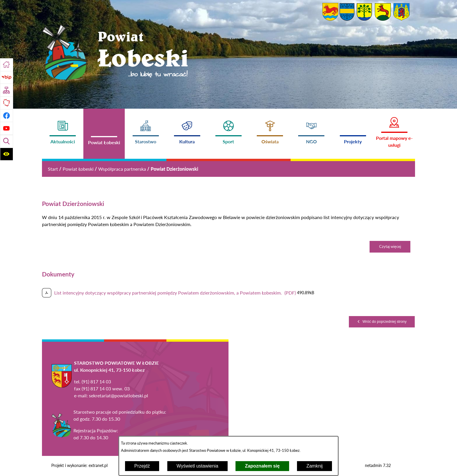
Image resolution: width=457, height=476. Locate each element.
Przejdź (142, 466)
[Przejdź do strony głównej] (7, 65)
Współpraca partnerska (122, 169)
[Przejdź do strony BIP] (7, 78)
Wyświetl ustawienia (197, 466)
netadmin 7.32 (378, 466)
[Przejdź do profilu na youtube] (7, 128)
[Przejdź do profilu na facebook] (7, 116)
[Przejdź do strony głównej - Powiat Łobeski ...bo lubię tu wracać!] (115, 53)
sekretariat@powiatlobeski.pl (118, 395)
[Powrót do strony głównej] (53, 169)
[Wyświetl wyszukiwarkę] (7, 141)
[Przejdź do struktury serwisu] (7, 90)
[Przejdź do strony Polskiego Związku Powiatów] (7, 103)
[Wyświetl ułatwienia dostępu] (7, 154)
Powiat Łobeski (78, 169)
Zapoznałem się (262, 466)
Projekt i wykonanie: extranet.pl (79, 466)
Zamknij (314, 466)
